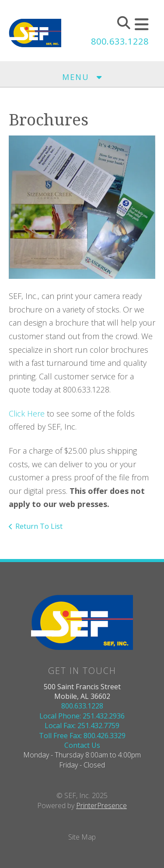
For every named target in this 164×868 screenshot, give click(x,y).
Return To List (39, 526)
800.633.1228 (120, 41)
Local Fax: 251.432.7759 (82, 726)
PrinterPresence (101, 806)
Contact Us (82, 745)
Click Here (27, 413)
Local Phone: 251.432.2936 (82, 716)
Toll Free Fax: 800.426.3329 (82, 736)
